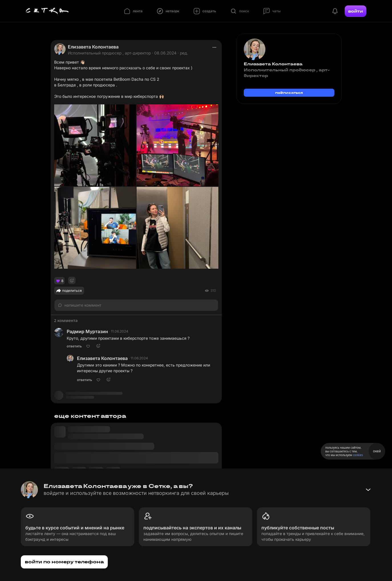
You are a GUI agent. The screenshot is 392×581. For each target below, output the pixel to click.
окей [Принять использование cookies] (377, 451)
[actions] (214, 47)
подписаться (289, 93)
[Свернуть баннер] (368, 490)
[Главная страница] (47, 11)
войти (356, 11)
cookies (358, 455)
